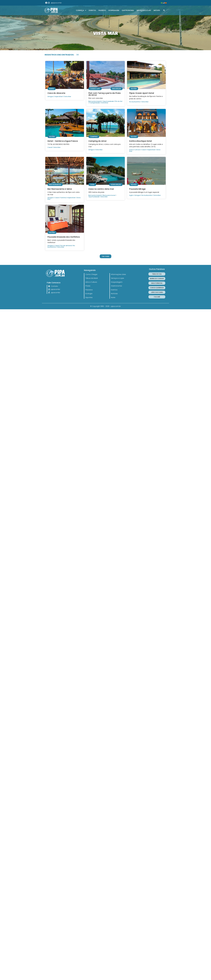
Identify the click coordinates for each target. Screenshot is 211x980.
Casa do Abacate (56, 93)
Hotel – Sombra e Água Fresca (63, 141)
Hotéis (134, 89)
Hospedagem (114, 10)
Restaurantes (55, 185)
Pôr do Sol (119, 101)
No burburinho (135, 102)
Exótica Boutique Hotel (141, 141)
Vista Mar (67, 96)
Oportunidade (108, 101)
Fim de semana (66, 246)
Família (63, 198)
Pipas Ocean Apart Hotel (142, 93)
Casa (92, 185)
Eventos (92, 10)
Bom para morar (109, 195)
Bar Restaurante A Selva (60, 189)
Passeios (102, 10)
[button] (164, 10)
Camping (94, 137)
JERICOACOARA (157, 292)
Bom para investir (95, 101)
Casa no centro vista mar (101, 189)
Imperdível (59, 96)
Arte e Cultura (135, 150)
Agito (131, 195)
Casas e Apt (95, 89)
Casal (50, 147)
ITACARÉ (157, 297)
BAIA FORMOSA (157, 283)
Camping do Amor (98, 141)
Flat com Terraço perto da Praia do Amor (104, 94)
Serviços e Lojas (144, 10)
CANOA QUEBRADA (157, 288)
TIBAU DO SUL (157, 274)
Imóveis (157, 10)
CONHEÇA (81, 10)
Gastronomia (128, 10)
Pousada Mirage (137, 189)
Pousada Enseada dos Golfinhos (64, 237)
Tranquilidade (95, 103)
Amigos (50, 96)
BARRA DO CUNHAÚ (157, 279)
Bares (52, 89)
